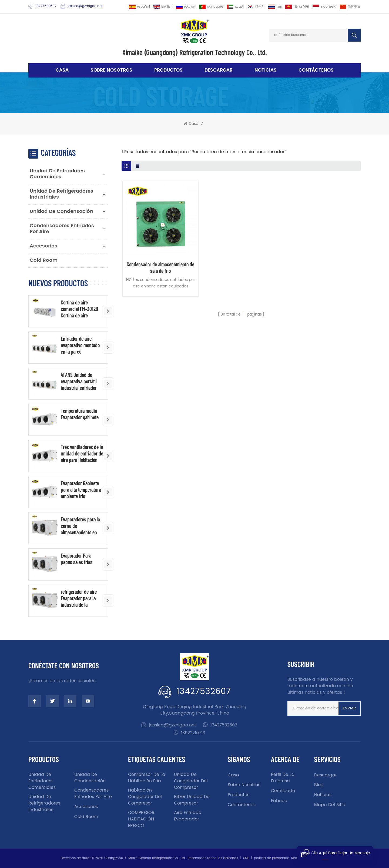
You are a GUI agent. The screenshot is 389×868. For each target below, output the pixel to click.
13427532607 (46, 6)
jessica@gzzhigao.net (85, 6)
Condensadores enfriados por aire (62, 229)
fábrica (279, 801)
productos (239, 795)
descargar (219, 70)
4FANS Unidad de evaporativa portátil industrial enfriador (79, 381)
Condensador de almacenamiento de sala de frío (160, 267)
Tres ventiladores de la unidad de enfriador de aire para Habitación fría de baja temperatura (82, 453)
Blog (319, 785)
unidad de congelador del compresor (191, 781)
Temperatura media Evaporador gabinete (80, 414)
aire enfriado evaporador (188, 816)
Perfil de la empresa (283, 778)
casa (233, 775)
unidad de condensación (61, 211)
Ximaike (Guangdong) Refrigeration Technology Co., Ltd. (195, 52)
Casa (62, 70)
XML (246, 858)
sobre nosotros (111, 70)
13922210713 (193, 733)
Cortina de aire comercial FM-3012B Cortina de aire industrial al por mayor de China (82, 309)
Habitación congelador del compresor (145, 797)
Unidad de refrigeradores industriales (61, 194)
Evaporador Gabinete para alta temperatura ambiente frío (81, 490)
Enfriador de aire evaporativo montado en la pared (80, 345)
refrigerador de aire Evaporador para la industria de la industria (79, 598)
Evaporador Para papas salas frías (77, 559)
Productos (168, 70)
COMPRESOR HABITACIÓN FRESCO (141, 819)
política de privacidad (272, 858)
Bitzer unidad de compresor (192, 800)
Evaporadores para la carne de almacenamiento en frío (80, 526)
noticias (266, 70)
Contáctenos (316, 70)
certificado (283, 791)
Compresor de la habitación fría (147, 778)
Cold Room (44, 260)
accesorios (43, 246)
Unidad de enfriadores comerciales (57, 174)
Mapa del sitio (330, 805)
